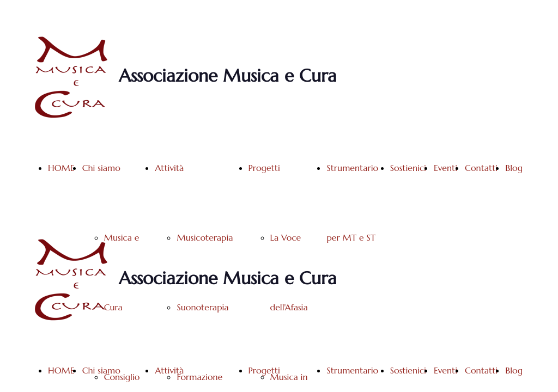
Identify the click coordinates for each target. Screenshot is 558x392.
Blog (514, 168)
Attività (169, 168)
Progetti (264, 168)
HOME (61, 168)
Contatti (481, 168)
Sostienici (408, 168)
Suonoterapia (202, 307)
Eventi (445, 168)
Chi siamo (101, 168)
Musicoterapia (205, 237)
